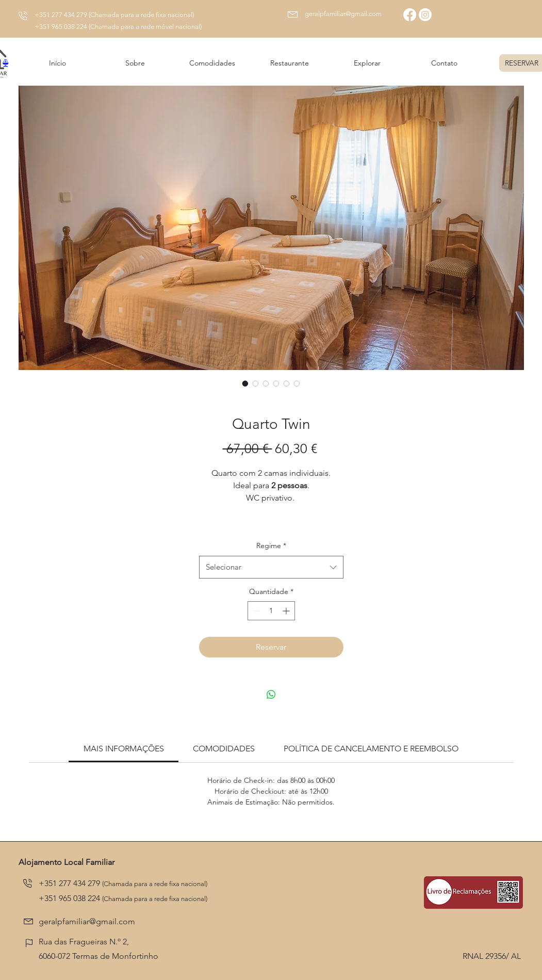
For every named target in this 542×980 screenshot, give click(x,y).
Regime (271, 545)
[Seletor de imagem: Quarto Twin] (245, 383)
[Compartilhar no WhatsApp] (271, 695)
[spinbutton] (271, 611)
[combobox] (271, 567)
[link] (124, 749)
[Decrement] (256, 611)
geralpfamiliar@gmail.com (343, 14)
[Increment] (287, 611)
